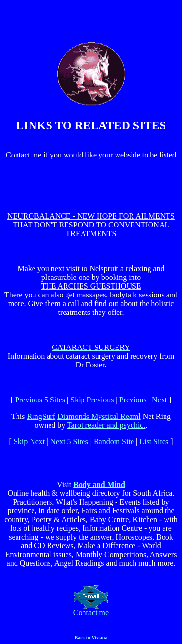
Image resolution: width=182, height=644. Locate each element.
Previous (133, 400)
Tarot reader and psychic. (106, 425)
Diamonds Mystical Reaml (99, 416)
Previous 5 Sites (40, 400)
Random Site (114, 442)
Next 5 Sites (69, 442)
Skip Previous (92, 400)
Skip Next (29, 442)
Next (159, 400)
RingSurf (41, 416)
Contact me (91, 609)
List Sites (154, 442)
